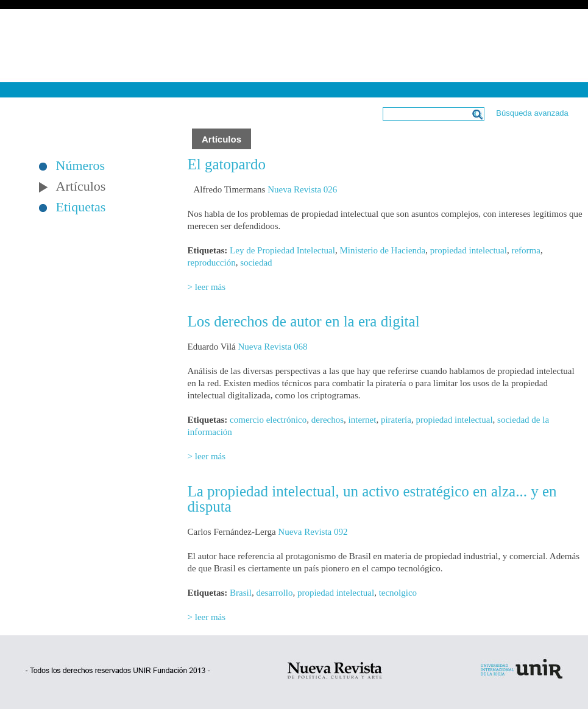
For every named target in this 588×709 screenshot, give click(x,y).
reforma (526, 250)
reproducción (212, 263)
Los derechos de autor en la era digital (304, 321)
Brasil (241, 593)
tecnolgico (398, 593)
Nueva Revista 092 (313, 532)
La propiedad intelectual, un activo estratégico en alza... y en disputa (372, 499)
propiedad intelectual (469, 250)
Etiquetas (81, 207)
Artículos (81, 186)
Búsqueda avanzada (532, 113)
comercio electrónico (268, 420)
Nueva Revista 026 (302, 189)
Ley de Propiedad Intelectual (282, 250)
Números (81, 166)
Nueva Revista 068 (272, 347)
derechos (328, 420)
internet (363, 420)
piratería (396, 420)
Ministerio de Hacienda (382, 250)
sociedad (256, 263)
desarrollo (274, 593)
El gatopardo (227, 164)
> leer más (207, 287)
